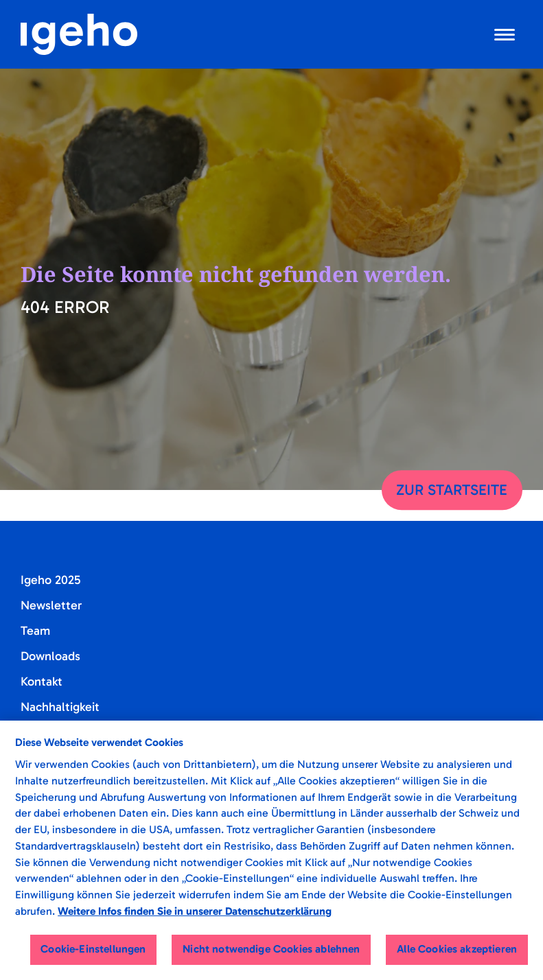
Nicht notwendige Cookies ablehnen (271, 949)
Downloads (50, 656)
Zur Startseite (452, 490)
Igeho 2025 (50, 580)
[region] (271, 850)
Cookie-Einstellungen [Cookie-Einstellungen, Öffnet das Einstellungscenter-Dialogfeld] (93, 949)
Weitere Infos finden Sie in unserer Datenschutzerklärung (195, 911)
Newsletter (51, 605)
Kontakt (42, 681)
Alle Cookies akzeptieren (457, 949)
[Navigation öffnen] (505, 34)
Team (35, 631)
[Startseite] (79, 34)
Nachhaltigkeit (60, 707)
